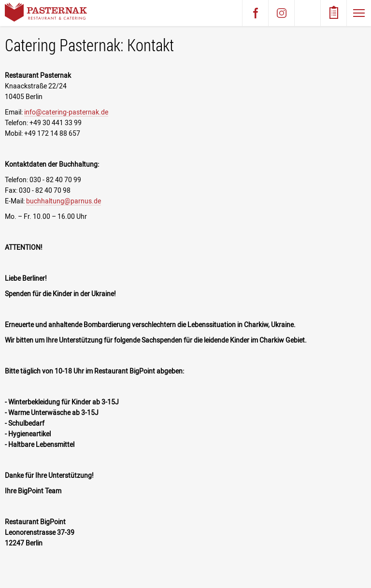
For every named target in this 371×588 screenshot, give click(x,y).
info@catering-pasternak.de (66, 112)
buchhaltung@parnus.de (64, 201)
